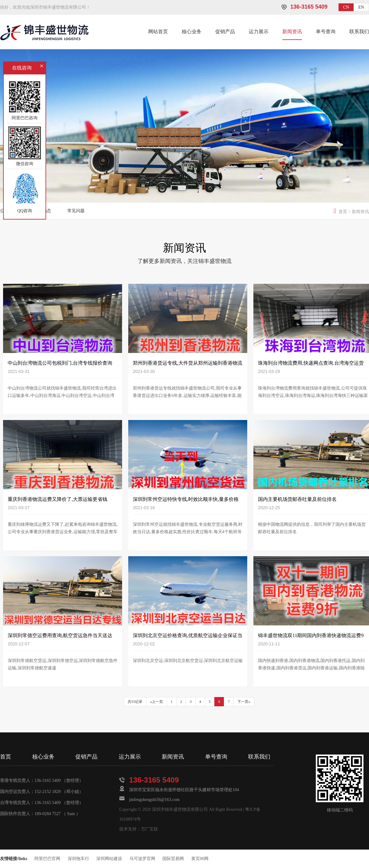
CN (346, 7)
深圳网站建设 (109, 859)
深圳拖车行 (78, 859)
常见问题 (76, 211)
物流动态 (42, 211)
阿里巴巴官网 (47, 859)
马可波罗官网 (142, 859)
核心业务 (192, 32)
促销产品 (225, 32)
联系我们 (359, 32)
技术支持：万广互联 (139, 829)
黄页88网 (200, 859)
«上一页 (157, 702)
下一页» (244, 702)
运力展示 (259, 32)
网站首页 (158, 32)
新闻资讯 (292, 32)
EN (361, 7)
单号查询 (326, 32)
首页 (343, 212)
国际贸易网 (173, 859)
